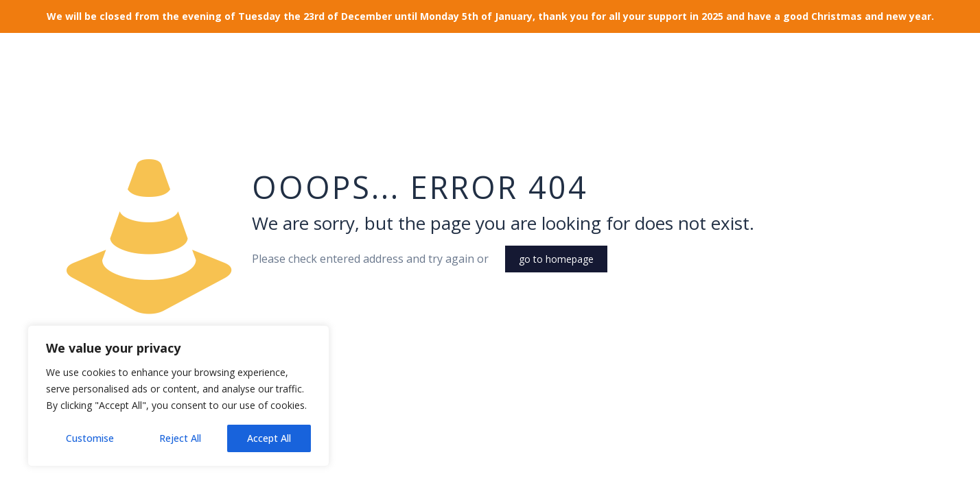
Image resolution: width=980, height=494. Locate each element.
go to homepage (556, 259)
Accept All (269, 438)
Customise (90, 438)
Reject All (180, 438)
